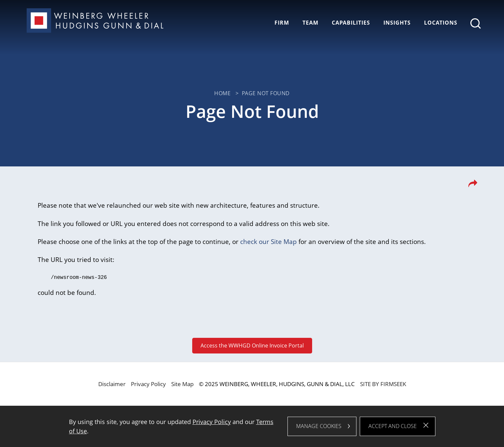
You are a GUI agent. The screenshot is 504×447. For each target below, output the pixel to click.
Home (222, 93)
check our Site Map (268, 241)
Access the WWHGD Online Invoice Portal (252, 345)
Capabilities (351, 23)
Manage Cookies (319, 426)
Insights (397, 23)
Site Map (182, 384)
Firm (282, 23)
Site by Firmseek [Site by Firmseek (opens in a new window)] (383, 384)
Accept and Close (393, 426)
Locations (441, 23)
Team (310, 23)
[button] (473, 185)
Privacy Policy (148, 384)
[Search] (476, 23)
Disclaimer (112, 384)
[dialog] (252, 426)
